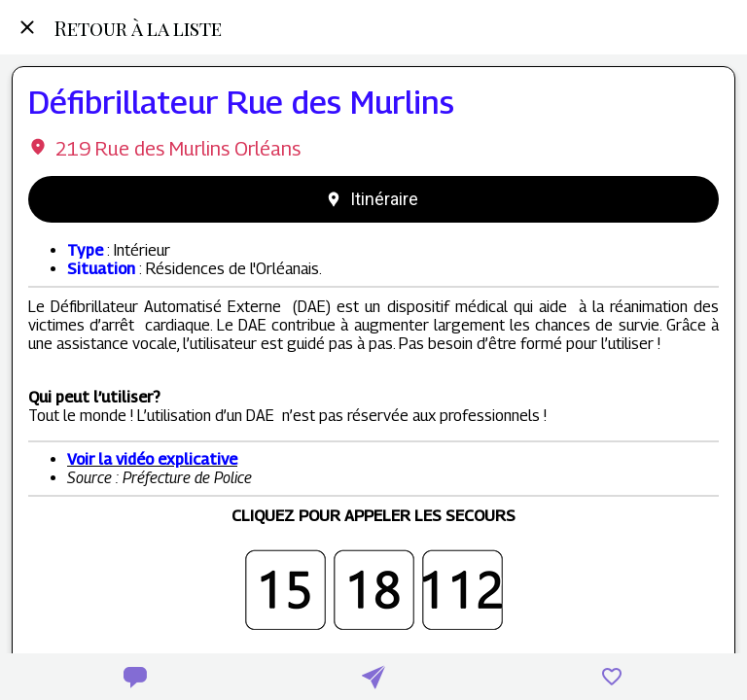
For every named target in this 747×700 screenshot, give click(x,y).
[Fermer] (27, 27)
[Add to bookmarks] (612, 677)
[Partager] (373, 677)
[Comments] (135, 677)
